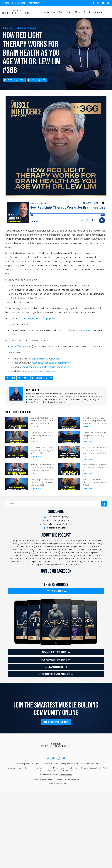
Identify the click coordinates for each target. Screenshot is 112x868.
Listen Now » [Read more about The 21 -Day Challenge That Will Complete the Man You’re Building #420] (88, 427)
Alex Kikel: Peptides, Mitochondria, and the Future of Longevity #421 (42, 421)
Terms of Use (50, 783)
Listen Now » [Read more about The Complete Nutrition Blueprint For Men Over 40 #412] (88, 488)
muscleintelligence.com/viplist (44, 359)
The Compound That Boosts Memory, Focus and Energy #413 (42, 482)
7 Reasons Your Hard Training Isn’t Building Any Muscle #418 (95, 436)
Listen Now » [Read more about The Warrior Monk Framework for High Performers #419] (36, 442)
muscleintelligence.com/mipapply (36, 318)
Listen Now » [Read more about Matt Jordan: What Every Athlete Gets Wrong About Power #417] (36, 456)
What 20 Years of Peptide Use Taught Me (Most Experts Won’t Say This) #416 (95, 452)
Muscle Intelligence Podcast (21, 28)
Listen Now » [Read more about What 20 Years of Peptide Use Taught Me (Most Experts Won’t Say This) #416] (88, 459)
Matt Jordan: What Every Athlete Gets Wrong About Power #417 (42, 450)
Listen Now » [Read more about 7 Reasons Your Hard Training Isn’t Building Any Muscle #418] (88, 442)
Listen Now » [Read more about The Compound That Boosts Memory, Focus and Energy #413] (36, 488)
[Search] (104, 504)
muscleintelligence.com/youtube (39, 371)
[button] (8, 80)
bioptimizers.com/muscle (77, 330)
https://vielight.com (21, 347)
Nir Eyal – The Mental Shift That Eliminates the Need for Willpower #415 (42, 468)
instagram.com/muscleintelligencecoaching (46, 367)
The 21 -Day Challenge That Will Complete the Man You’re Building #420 (95, 421)
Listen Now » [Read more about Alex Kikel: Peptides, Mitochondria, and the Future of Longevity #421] (36, 427)
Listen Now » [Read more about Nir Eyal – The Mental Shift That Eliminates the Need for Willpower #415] (36, 474)
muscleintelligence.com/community (51, 363)
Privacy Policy (62, 783)
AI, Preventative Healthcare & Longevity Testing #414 (95, 468)
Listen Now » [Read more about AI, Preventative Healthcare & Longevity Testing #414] (88, 474)
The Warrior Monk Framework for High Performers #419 (42, 436)
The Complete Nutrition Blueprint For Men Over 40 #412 (95, 482)
